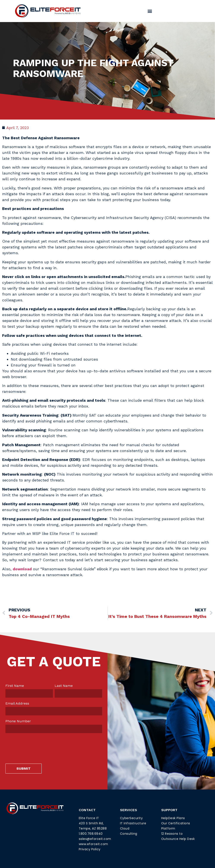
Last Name (64, 686)
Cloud (125, 828)
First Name (15, 686)
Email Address (17, 703)
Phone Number (18, 721)
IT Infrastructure (133, 823)
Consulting (129, 834)
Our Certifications (176, 823)
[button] (150, 11)
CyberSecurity (131, 818)
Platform (168, 828)
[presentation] (38, 745)
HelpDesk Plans (173, 818)
